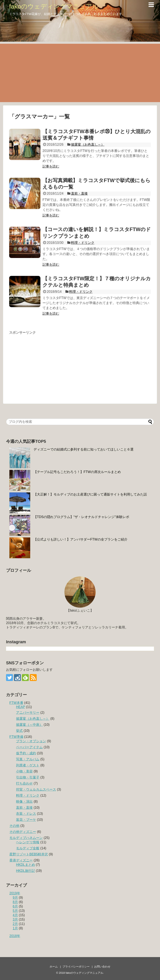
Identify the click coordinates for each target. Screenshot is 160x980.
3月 (15, 919)
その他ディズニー (23, 832)
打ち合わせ (24, 783)
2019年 (15, 893)
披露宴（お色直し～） (88, 145)
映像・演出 (24, 802)
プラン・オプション (31, 741)
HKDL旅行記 (26, 871)
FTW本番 (16, 703)
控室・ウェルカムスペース (36, 789)
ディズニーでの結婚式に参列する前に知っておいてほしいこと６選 (84, 449)
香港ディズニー (21, 860)
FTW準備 (16, 737)
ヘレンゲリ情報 (28, 842)
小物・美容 (24, 771)
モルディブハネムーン (26, 838)
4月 (15, 915)
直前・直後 (79, 193)
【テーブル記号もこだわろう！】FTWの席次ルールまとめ (77, 472)
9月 (15, 898)
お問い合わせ (102, 967)
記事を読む (51, 166)
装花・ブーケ (26, 820)
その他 (14, 826)
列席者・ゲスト (28, 765)
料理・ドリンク (83, 243)
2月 (15, 924)
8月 (15, 902)
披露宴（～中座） (29, 725)
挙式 (19, 731)
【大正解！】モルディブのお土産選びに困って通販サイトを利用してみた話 (90, 494)
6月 (15, 906)
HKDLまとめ (26, 865)
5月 (15, 911)
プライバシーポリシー (76, 967)
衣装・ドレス (26, 814)
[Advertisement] (80, 73)
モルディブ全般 (28, 848)
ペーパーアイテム (29, 747)
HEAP (21, 707)
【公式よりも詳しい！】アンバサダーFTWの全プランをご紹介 (81, 539)
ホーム (54, 967)
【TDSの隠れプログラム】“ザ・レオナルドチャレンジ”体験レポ (81, 517)
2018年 (15, 936)
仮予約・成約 (26, 753)
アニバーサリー (28, 713)
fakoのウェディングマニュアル (54, 6)
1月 (15, 928)
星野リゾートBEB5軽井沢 (29, 854)
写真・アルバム (28, 759)
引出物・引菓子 (28, 777)
